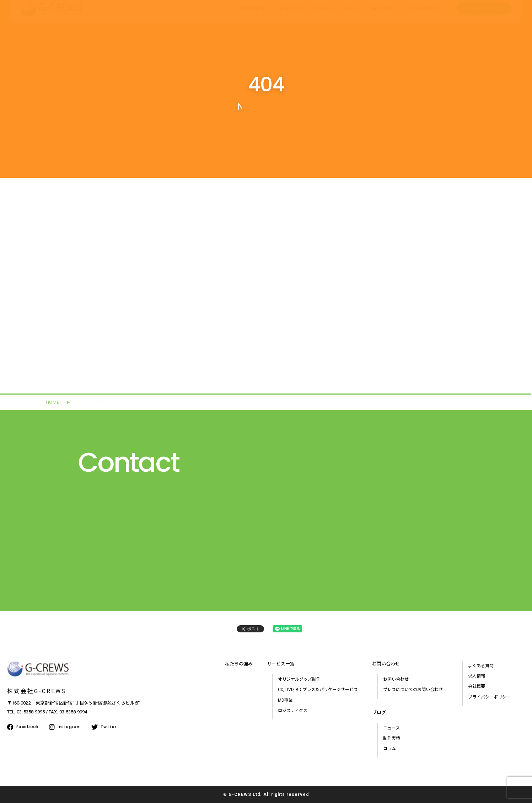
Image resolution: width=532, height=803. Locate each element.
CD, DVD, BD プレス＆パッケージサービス (318, 690)
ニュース (391, 728)
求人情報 (477, 676)
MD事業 (285, 700)
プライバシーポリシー (489, 697)
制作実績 (392, 738)
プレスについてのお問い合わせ (413, 690)
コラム (389, 749)
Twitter (104, 727)
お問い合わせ (396, 679)
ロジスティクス (293, 711)
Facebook (23, 727)
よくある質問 (481, 666)
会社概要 (477, 686)
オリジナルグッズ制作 (299, 679)
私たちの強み (239, 664)
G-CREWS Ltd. (245, 794)
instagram (65, 727)
